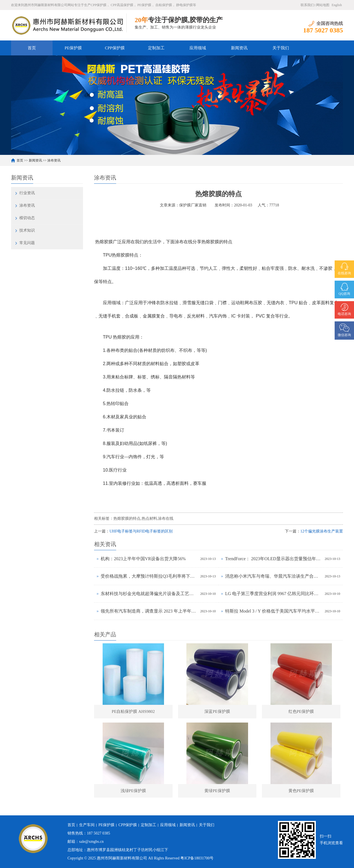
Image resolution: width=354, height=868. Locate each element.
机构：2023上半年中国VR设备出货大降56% (143, 559)
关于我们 (281, 48)
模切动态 (27, 218)
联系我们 (307, 5)
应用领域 (198, 48)
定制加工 (156, 48)
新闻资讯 (239, 48)
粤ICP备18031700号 (197, 858)
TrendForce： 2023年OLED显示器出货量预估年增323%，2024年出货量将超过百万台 (274, 559)
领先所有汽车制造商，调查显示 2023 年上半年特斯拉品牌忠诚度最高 (149, 611)
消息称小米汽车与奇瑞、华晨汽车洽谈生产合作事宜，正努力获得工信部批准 (274, 576)
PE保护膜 (73, 48)
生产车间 (87, 825)
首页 (32, 48)
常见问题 (27, 243)
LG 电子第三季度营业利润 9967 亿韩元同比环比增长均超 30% (274, 594)
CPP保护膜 (115, 48)
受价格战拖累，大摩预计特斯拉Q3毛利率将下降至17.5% (149, 576)
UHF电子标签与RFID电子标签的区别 (141, 531)
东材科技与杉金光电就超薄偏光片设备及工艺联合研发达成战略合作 (149, 594)
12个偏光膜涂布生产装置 (322, 531)
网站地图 (323, 5)
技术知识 (27, 230)
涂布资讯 (54, 160)
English (337, 5)
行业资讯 (27, 193)
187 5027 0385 (98, 833)
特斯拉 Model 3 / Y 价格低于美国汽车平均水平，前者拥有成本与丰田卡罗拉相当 (274, 611)
